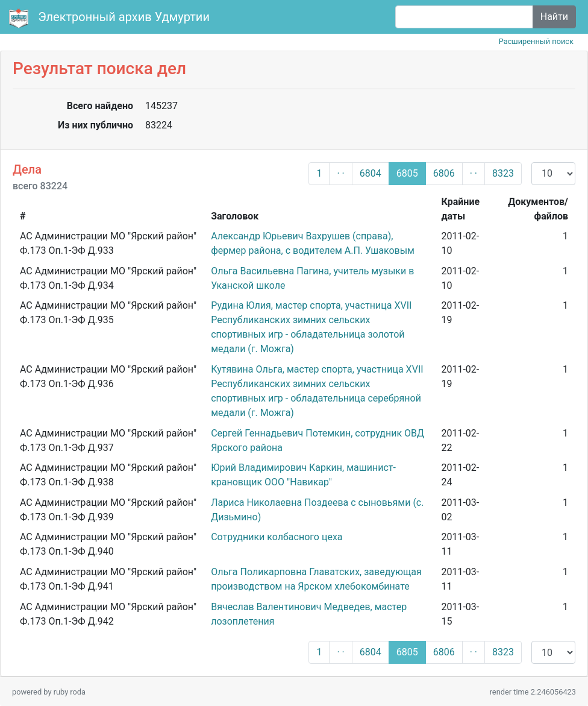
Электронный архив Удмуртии (111, 18)
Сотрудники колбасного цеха (277, 537)
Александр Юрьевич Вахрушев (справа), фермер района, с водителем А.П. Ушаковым (313, 243)
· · (340, 173)
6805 (407, 173)
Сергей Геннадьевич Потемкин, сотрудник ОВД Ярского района (317, 440)
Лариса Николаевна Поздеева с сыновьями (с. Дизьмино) (317, 510)
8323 (503, 173)
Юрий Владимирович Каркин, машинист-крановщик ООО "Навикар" (303, 475)
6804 (371, 173)
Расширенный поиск (536, 41)
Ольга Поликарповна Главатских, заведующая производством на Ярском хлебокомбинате (316, 579)
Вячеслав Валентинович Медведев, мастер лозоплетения (309, 614)
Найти (554, 17)
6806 (444, 173)
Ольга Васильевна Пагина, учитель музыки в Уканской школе (312, 278)
